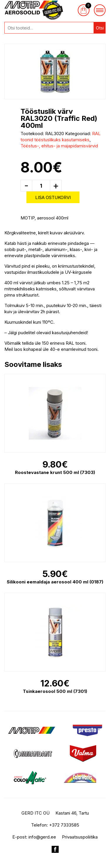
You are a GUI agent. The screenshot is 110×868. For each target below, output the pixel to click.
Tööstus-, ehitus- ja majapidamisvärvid (59, 146)
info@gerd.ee (42, 837)
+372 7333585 (64, 825)
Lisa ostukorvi (53, 197)
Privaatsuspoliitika (80, 837)
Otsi (100, 28)
